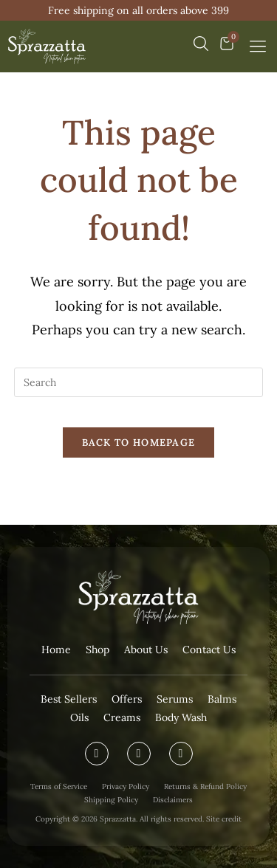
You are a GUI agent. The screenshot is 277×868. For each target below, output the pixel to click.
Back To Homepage (139, 442)
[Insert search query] (139, 382)
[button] (257, 46)
